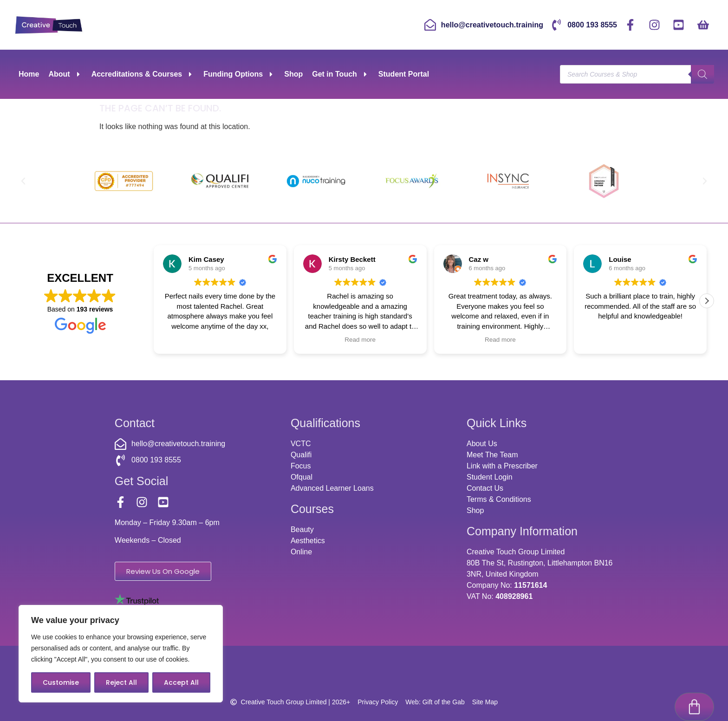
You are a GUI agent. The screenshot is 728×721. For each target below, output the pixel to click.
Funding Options (239, 74)
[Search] (702, 74)
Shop (293, 74)
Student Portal (404, 74)
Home (29, 74)
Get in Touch (341, 74)
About (65, 74)
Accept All (181, 682)
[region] (121, 654)
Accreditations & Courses (143, 74)
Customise (61, 682)
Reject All (121, 682)
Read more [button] (360, 340)
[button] (23, 181)
